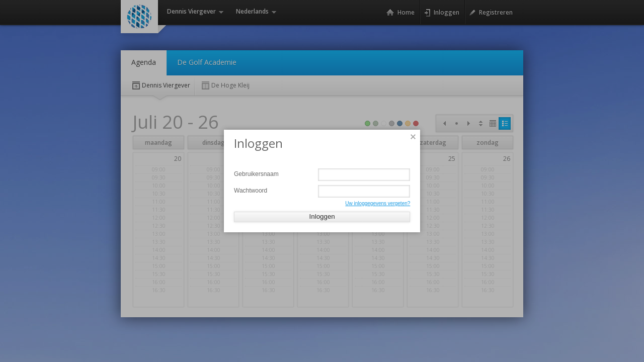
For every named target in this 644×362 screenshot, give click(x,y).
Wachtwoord (251, 191)
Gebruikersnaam (256, 174)
